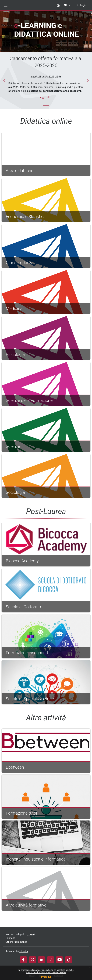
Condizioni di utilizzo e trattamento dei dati (46, 973)
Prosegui (46, 977)
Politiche (10, 938)
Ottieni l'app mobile (16, 942)
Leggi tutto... (46, 97)
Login (82, 5)
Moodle (24, 951)
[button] (67, 5)
